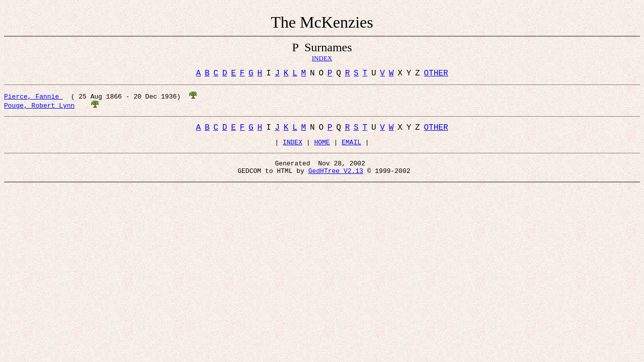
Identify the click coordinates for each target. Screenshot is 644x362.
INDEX (293, 147)
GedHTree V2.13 (336, 179)
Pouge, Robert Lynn (39, 107)
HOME (322, 147)
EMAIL (351, 147)
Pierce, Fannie (33, 98)
